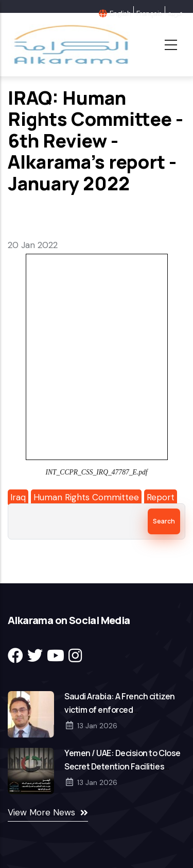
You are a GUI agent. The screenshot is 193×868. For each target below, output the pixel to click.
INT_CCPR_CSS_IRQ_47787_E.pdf (96, 472)
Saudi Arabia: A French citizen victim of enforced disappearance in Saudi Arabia (121, 710)
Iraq (18, 497)
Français (149, 13)
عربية (175, 13)
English (120, 13)
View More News (41, 812)
